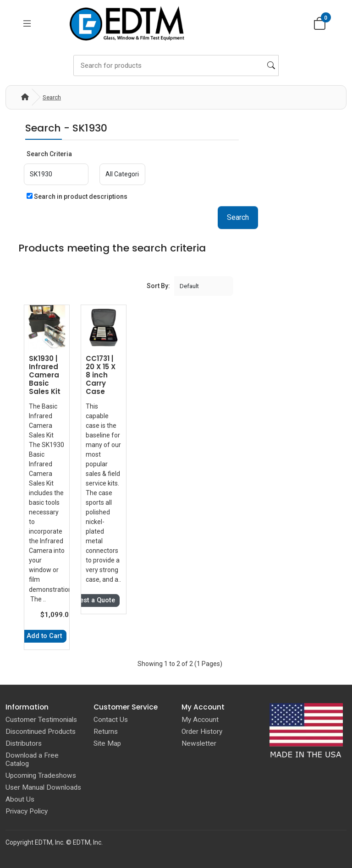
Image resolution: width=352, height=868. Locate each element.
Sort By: (158, 285)
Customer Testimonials (41, 719)
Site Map (107, 743)
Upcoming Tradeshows (41, 775)
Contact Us (111, 719)
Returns (106, 731)
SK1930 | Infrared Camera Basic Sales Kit (45, 375)
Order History (202, 731)
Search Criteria (49, 154)
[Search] (176, 66)
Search (52, 97)
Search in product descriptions (77, 197)
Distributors (24, 743)
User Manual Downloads (43, 787)
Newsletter (199, 743)
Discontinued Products (41, 731)
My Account (200, 719)
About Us (20, 799)
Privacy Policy (27, 811)
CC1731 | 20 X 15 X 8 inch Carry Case (101, 375)
